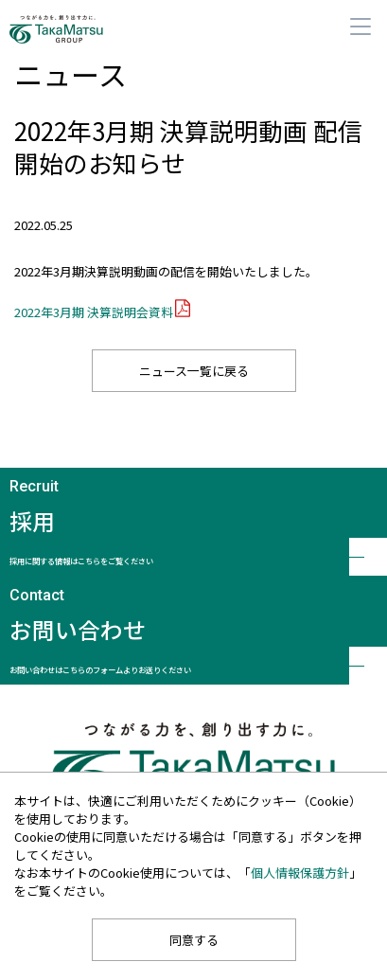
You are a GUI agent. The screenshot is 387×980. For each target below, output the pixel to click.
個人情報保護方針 (300, 873)
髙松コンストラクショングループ (80, 29)
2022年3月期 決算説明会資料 (94, 312)
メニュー (361, 27)
